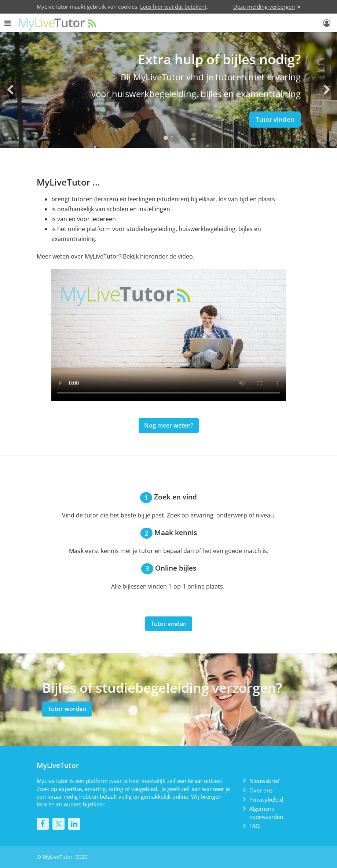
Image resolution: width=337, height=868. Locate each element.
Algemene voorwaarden (266, 812)
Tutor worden (67, 709)
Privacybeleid (266, 799)
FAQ (255, 826)
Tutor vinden (275, 119)
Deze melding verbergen (264, 7)
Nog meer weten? (169, 425)
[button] (10, 90)
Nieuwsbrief (265, 781)
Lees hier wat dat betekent (173, 7)
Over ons (261, 790)
